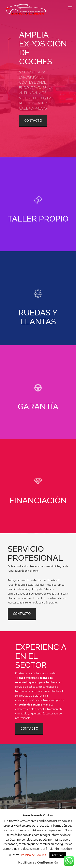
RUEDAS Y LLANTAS (38, 317)
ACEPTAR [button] (58, 855)
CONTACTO (33, 120)
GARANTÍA (38, 406)
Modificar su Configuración (38, 862)
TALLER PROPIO (38, 219)
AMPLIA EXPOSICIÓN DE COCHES (43, 48)
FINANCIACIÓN (38, 500)
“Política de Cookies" (34, 855)
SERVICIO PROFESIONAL (35, 553)
